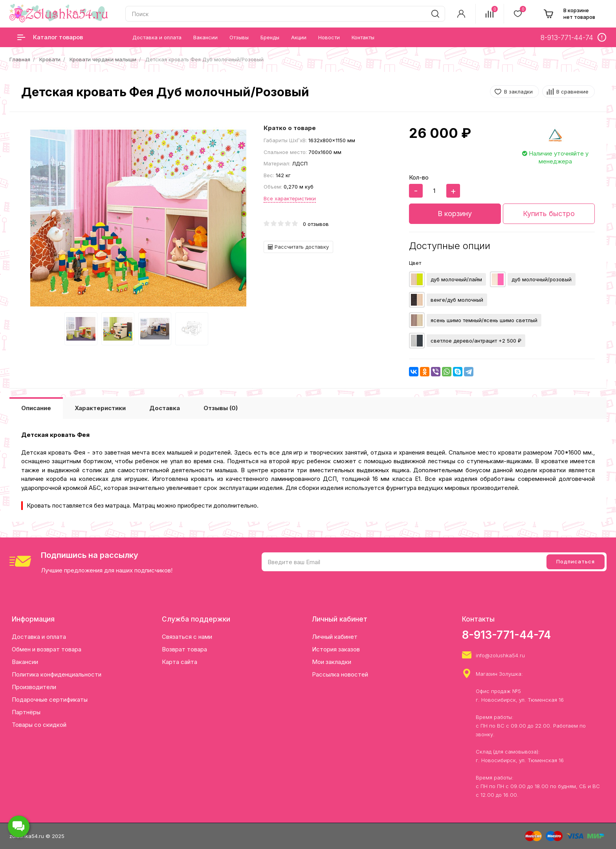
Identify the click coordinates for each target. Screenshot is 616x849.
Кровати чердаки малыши (103, 59)
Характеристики (100, 408)
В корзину (455, 214)
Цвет (415, 263)
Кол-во (419, 177)
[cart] (569, 14)
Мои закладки (332, 662)
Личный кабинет (335, 637)
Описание (36, 408)
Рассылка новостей (340, 674)
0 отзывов (316, 224)
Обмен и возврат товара (47, 649)
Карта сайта (180, 662)
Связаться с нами (187, 637)
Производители (34, 687)
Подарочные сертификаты (50, 700)
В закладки (518, 92)
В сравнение (572, 92)
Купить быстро (549, 214)
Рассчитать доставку (298, 247)
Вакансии (25, 662)
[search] (435, 14)
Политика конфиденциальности (57, 674)
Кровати (50, 59)
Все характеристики (290, 198)
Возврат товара (184, 649)
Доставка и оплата (39, 637)
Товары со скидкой (39, 725)
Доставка (165, 408)
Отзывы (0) (221, 408)
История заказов (336, 649)
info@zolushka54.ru (500, 655)
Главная (20, 59)
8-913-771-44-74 (506, 635)
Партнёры (26, 712)
